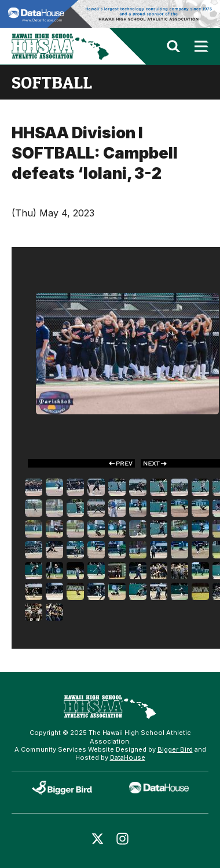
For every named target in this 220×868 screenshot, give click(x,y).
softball (52, 82)
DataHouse (128, 757)
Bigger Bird (175, 749)
